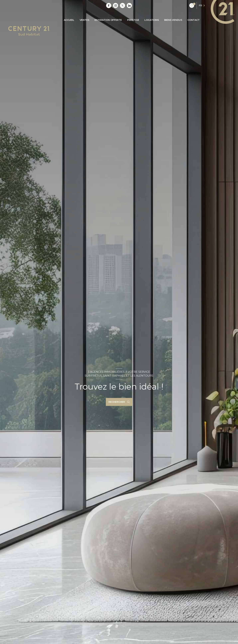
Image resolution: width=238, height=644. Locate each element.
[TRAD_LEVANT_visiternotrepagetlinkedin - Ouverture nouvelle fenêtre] (129, 5)
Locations (152, 20)
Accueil (69, 20)
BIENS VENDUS (173, 20)
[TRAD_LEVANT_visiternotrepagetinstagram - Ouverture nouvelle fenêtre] (116, 5)
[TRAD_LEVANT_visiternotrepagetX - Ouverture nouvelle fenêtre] (122, 5)
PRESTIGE (133, 20)
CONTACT (194, 20)
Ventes (84, 20)
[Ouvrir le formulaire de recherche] (119, 402)
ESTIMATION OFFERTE (108, 20)
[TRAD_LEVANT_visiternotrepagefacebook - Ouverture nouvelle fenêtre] (109, 5)
